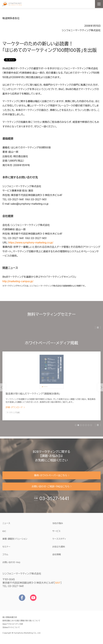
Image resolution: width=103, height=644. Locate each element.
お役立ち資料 (59, 549)
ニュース (6, 525)
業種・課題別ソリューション (15, 541)
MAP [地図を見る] (58, 585)
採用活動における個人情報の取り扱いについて (21, 623)
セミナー (6, 549)
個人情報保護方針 (10, 619)
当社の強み (58, 525)
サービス (56, 533)
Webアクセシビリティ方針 (13, 626)
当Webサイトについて (11, 630)
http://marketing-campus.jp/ (18, 281)
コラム (5, 557)
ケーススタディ (59, 541)
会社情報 (57, 557)
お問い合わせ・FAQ (11, 564)
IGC (14, 533)
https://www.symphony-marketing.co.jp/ (31, 243)
